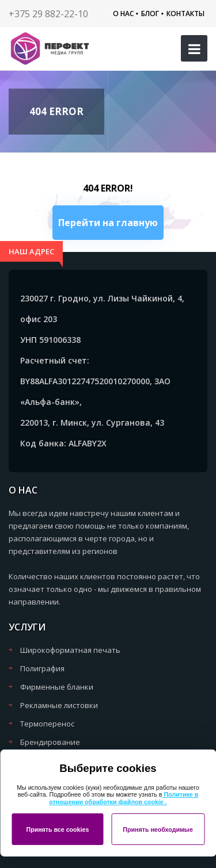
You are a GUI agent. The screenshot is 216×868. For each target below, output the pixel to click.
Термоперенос (47, 724)
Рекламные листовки (59, 705)
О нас (123, 14)
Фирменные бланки (57, 687)
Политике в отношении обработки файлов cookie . (124, 798)
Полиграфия (42, 668)
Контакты (185, 14)
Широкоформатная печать (70, 650)
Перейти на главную (108, 223)
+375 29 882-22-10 (48, 14)
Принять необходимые (158, 829)
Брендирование (50, 742)
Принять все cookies (57, 829)
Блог (150, 14)
